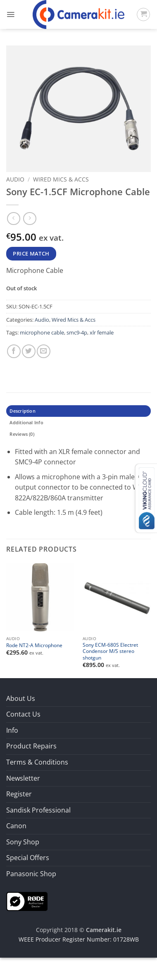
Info (12, 730)
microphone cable (42, 332)
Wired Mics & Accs (61, 179)
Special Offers (28, 858)
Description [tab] (22, 411)
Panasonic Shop (31, 874)
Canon (16, 826)
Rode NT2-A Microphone (34, 645)
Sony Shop (23, 842)
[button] (11, 14)
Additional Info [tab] (26, 422)
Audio (15, 179)
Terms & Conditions (37, 762)
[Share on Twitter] (29, 351)
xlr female (102, 332)
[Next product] (13, 219)
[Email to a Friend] (44, 351)
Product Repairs (31, 746)
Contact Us (23, 714)
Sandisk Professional (38, 810)
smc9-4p (77, 332)
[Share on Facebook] (14, 351)
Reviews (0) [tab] (22, 434)
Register (19, 794)
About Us (21, 698)
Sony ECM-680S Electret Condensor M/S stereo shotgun (110, 651)
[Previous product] (30, 219)
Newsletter (23, 778)
